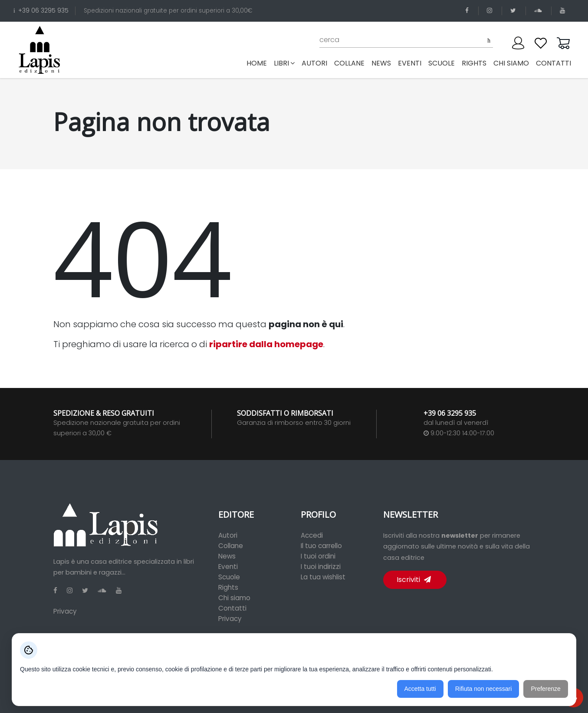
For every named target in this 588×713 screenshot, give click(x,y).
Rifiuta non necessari (484, 689)
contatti (554, 63)
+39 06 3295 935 (41, 11)
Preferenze (545, 689)
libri (284, 63)
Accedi (312, 535)
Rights (228, 587)
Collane (231, 546)
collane (349, 63)
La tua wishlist (323, 577)
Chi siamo (234, 598)
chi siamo (511, 63)
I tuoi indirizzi (321, 567)
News (227, 556)
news (381, 63)
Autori (228, 535)
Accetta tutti (420, 689)
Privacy (65, 611)
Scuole (229, 577)
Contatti (232, 608)
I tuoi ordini (318, 556)
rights (474, 63)
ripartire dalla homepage (266, 344)
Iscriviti (414, 580)
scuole (442, 63)
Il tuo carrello (321, 546)
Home (258, 63)
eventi (410, 63)
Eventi (228, 567)
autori (314, 63)
